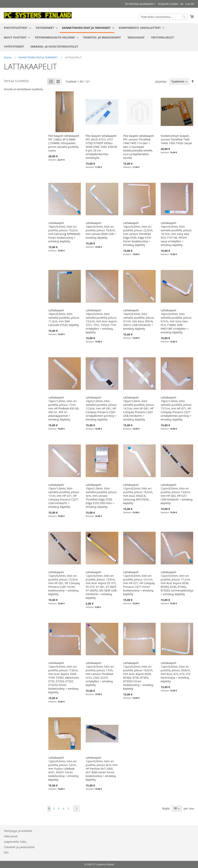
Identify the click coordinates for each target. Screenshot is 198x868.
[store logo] (38, 15)
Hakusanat (11, 836)
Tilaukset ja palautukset (19, 847)
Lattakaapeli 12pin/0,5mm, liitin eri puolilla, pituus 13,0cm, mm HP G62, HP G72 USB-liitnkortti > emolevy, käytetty (177, 494)
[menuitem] (16, 28)
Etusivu (8, 57)
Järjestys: (161, 81)
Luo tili (190, 4)
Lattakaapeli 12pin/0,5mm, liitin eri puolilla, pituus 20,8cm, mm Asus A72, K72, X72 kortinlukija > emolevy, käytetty (176, 672)
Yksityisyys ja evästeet (18, 831)
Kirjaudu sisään (168, 4)
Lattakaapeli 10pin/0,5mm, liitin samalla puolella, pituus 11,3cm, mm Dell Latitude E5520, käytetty (64, 318)
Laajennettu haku (15, 842)
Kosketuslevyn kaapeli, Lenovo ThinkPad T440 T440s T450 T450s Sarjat (176, 139)
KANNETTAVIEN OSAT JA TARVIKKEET (38, 57)
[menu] (99, 37)
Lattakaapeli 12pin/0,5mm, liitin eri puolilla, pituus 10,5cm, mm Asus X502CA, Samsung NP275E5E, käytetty (138, 494)
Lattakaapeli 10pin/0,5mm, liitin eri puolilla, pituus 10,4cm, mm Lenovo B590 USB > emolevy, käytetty (101, 230)
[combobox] (163, 17)
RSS (6, 852)
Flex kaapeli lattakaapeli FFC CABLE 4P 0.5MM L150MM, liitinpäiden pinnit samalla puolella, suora (64, 143)
